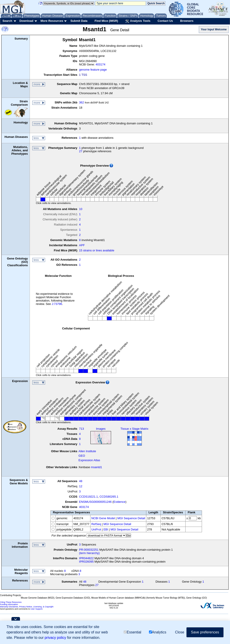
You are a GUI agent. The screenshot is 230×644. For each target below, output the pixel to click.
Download (26, 21)
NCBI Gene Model (103, 518)
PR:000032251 (89, 550)
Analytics (158, 632)
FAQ (20, 15)
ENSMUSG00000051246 (95, 502)
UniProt (96, 529)
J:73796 (57, 304)
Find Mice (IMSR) (106, 21)
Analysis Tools (138, 21)
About (5, 15)
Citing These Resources (11, 602)
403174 (100, 64)
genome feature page (93, 70)
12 (81, 486)
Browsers (187, 21)
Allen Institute (87, 451)
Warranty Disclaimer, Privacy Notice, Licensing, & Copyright (27, 607)
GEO (82, 456)
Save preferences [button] (205, 632)
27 (81, 151)
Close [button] (180, 632)
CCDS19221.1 (88, 497)
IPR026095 (86, 562)
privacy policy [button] (55, 638)
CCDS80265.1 (109, 497)
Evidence (119, 502)
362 (81, 102)
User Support (36, 609)
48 (81, 481)
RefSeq (96, 524)
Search (7, 21)
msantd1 (96, 467)
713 (81, 429)
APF (82, 245)
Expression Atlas (89, 460)
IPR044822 (86, 558)
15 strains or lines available (97, 250)
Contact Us (165, 21)
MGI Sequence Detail (131, 518)
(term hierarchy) (89, 553)
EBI (106, 529)
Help (13, 15)
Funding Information (9, 604)
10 (81, 209)
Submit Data (79, 21)
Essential (132, 632)
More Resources (52, 21)
